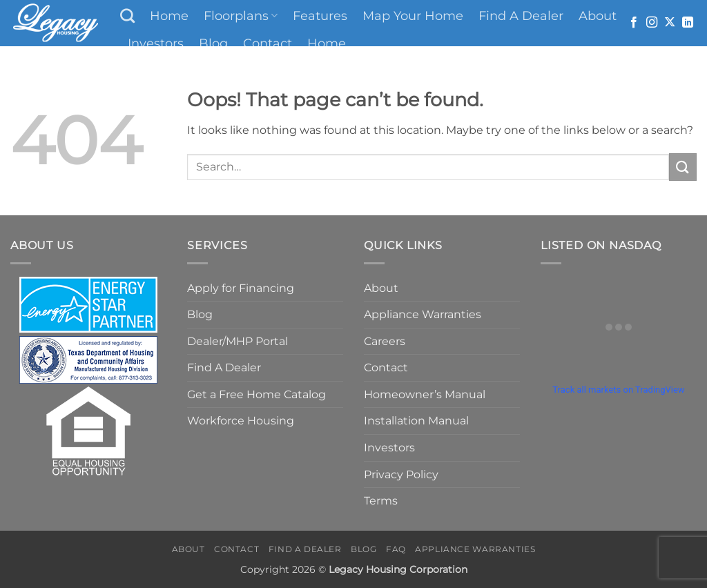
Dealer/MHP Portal (238, 341)
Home (169, 16)
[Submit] (683, 167)
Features (320, 16)
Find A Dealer (521, 16)
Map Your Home (413, 16)
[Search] (127, 16)
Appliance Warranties (423, 314)
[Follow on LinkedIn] (688, 23)
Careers (385, 341)
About (598, 16)
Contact (268, 43)
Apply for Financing (241, 288)
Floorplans (241, 16)
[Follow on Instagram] (652, 23)
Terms (381, 501)
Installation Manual (416, 421)
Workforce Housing (241, 421)
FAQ (396, 549)
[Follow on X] (670, 23)
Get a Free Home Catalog (256, 394)
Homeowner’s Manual (425, 394)
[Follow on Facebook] (634, 23)
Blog (213, 43)
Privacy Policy (401, 474)
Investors (156, 43)
